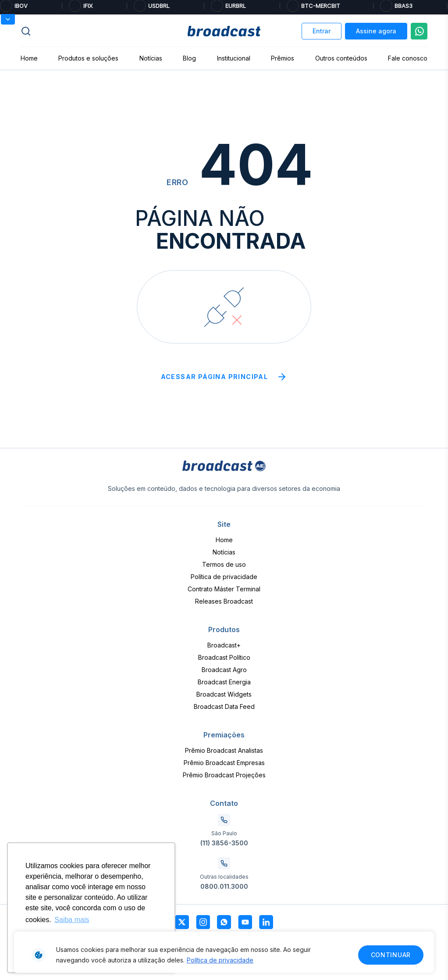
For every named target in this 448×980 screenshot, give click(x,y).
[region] (224, 952)
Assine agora (376, 31)
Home (29, 58)
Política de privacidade (220, 960)
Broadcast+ (224, 645)
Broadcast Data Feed (224, 706)
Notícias (151, 58)
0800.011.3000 (224, 886)
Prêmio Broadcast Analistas (224, 750)
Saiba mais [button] (72, 920)
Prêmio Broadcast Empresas (224, 763)
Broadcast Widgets (224, 694)
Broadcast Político (224, 657)
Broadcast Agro (224, 670)
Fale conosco (408, 58)
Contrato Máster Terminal (224, 589)
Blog (189, 58)
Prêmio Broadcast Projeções (224, 775)
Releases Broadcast (224, 601)
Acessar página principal (224, 377)
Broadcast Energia (224, 682)
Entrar (322, 31)
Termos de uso (224, 564)
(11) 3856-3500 (224, 843)
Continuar (391, 955)
